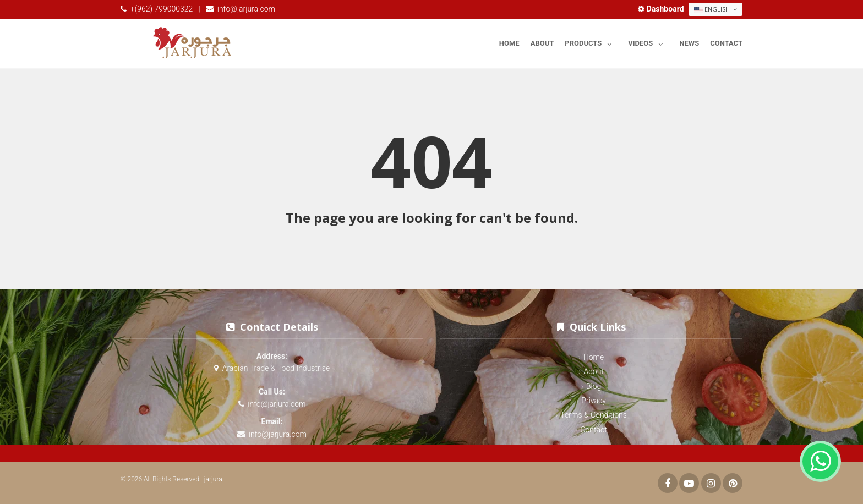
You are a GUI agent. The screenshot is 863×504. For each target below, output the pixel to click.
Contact (726, 43)
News (689, 43)
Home (509, 43)
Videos (648, 42)
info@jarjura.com (246, 9)
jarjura (213, 479)
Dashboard (662, 9)
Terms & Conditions (593, 415)
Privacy (593, 401)
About (542, 43)
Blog (594, 386)
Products (591, 42)
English (715, 9)
